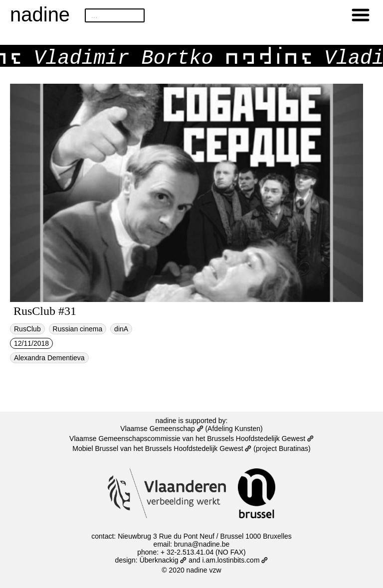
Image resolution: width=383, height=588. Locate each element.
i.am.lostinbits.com (235, 560)
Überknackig (163, 560)
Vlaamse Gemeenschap (162, 429)
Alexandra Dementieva (49, 358)
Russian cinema (78, 329)
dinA (121, 329)
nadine (40, 14)
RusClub (27, 329)
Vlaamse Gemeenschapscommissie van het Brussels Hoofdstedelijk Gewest (191, 439)
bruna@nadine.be (202, 544)
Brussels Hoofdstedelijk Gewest (198, 448)
